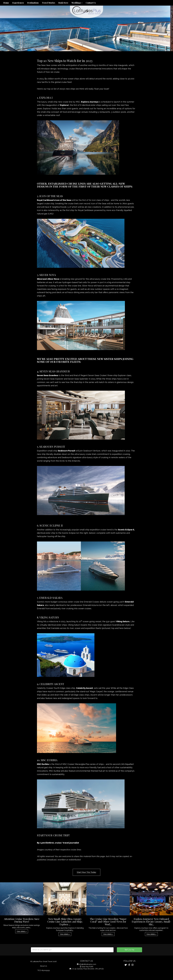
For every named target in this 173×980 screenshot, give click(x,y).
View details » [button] (22, 931)
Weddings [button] (77, 3)
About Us (44, 966)
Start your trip (129, 950)
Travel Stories (48, 3)
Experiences (18, 3)
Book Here (63, 3)
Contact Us (91, 3)
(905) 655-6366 (87, 967)
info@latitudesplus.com (87, 964)
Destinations (33, 3)
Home (6, 3)
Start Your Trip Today (86, 872)
